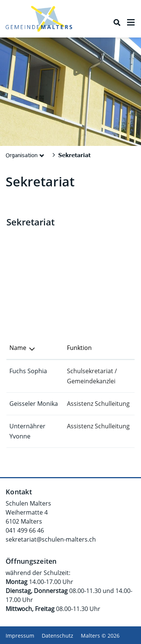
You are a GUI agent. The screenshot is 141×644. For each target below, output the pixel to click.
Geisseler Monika (34, 404)
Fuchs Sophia (28, 371)
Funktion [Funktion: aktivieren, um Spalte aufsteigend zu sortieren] (79, 348)
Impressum (20, 636)
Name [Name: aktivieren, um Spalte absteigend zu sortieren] (18, 348)
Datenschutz (58, 636)
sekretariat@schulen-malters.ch (51, 539)
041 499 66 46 (25, 530)
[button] (26, 155)
